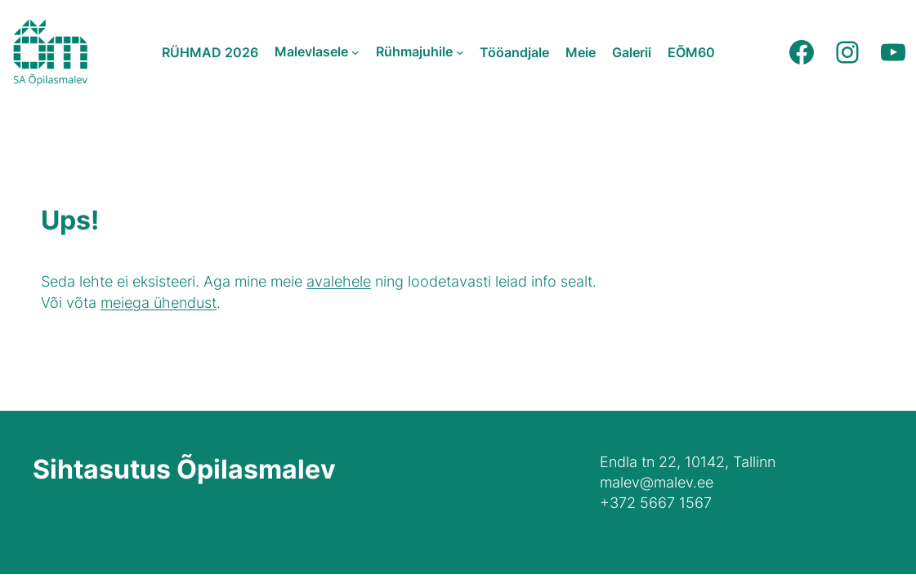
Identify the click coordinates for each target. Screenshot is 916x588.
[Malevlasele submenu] (355, 52)
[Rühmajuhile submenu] (460, 52)
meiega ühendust (159, 303)
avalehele (339, 281)
